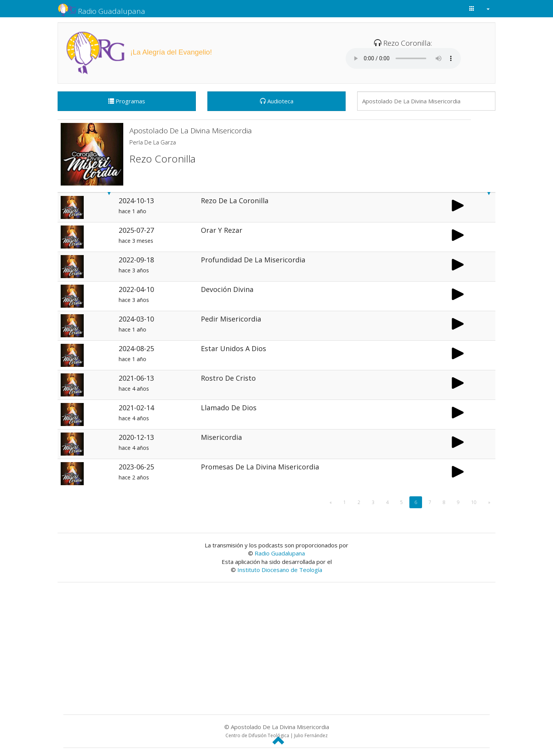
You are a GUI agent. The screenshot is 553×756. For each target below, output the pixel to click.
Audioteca (277, 101)
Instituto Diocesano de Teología (280, 570)
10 (474, 502)
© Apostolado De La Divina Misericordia (277, 731)
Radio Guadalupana (101, 9)
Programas (127, 101)
